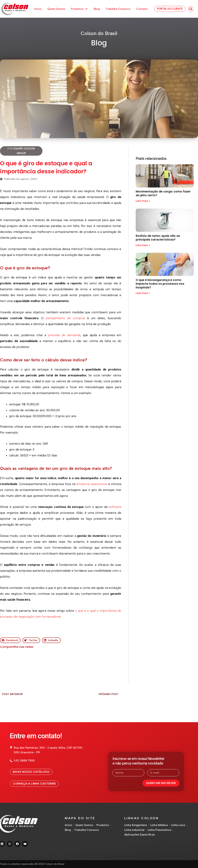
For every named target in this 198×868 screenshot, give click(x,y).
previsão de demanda (64, 335)
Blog (97, 9)
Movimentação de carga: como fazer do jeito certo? (163, 193)
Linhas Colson (142, 818)
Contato (142, 9)
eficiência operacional (92, 484)
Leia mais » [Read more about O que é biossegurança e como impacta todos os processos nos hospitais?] (143, 293)
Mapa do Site (80, 818)
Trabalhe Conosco (118, 9)
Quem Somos (56, 9)
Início (38, 9)
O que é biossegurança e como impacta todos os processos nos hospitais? (160, 284)
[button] (191, 9)
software (115, 507)
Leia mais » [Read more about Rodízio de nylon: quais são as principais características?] (143, 245)
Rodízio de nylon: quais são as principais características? (158, 238)
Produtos (79, 9)
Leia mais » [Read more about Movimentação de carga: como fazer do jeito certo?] (143, 201)
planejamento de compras (65, 318)
